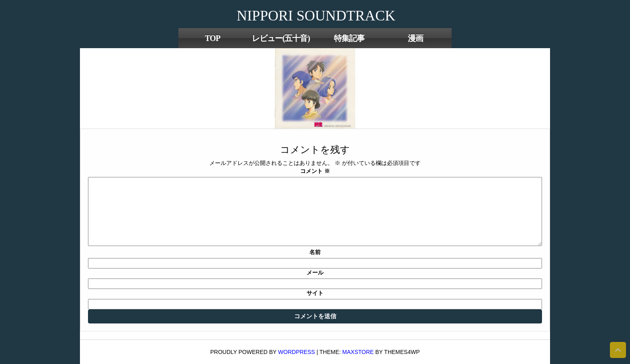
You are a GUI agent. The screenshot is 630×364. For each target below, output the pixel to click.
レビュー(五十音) (281, 38)
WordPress (297, 352)
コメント (315, 171)
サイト (315, 293)
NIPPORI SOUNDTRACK (316, 16)
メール (315, 272)
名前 (315, 252)
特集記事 (349, 38)
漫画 (415, 38)
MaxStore (358, 352)
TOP (213, 38)
